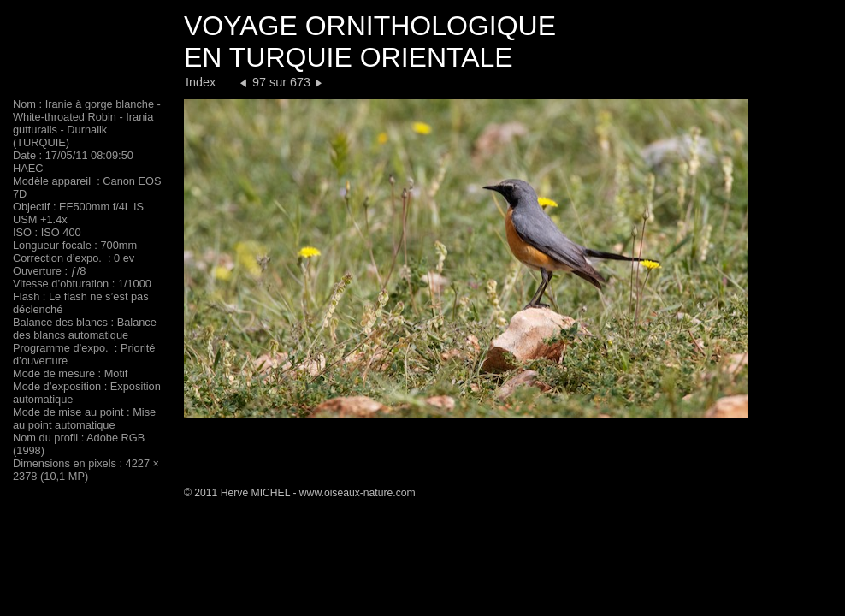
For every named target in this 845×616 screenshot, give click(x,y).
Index (201, 82)
